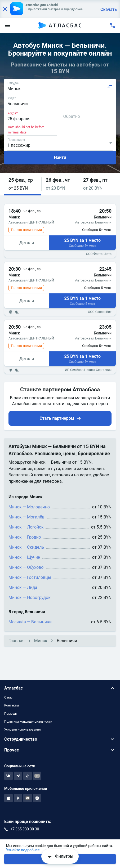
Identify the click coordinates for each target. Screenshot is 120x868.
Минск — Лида (23, 587)
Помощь (11, 714)
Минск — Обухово (26, 567)
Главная (17, 641)
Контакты (12, 705)
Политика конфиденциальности (28, 722)
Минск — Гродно (25, 537)
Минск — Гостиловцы (30, 577)
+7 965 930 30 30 (25, 829)
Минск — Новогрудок (30, 598)
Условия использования (23, 730)
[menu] (7, 25)
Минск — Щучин (24, 557)
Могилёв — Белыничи (30, 622)
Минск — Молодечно (29, 507)
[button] (23, 184)
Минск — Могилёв (26, 517)
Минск (41, 641)
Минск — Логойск (26, 527)
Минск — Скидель (26, 547)
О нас (8, 697)
